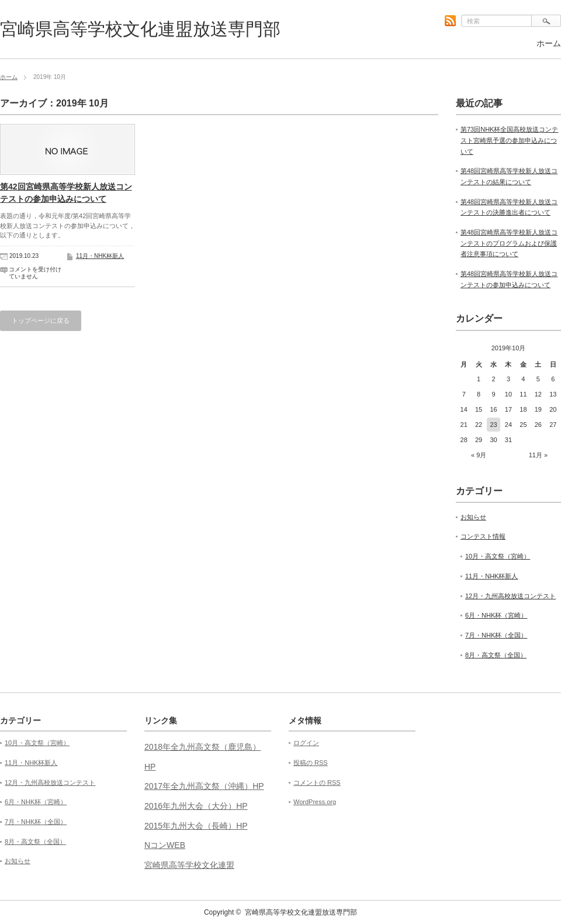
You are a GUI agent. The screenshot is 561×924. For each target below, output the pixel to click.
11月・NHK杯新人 (100, 256)
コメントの (317, 782)
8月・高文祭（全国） (496, 655)
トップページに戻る (41, 320)
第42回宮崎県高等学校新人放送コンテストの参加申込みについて (66, 193)
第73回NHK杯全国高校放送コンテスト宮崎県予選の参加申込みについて (509, 140)
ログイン (306, 743)
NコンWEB (165, 845)
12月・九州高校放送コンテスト (510, 596)
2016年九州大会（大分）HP (196, 806)
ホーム (549, 43)
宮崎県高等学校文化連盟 (189, 865)
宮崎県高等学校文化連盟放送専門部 (140, 29)
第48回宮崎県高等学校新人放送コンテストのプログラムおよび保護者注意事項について (509, 243)
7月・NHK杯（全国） (496, 635)
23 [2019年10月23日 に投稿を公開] (493, 425)
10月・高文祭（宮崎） (498, 556)
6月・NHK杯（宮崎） (496, 615)
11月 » (538, 455)
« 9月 (479, 455)
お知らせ (473, 517)
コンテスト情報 (483, 536)
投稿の (311, 763)
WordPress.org (315, 802)
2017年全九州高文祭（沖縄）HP (204, 786)
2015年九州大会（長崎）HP (196, 826)
